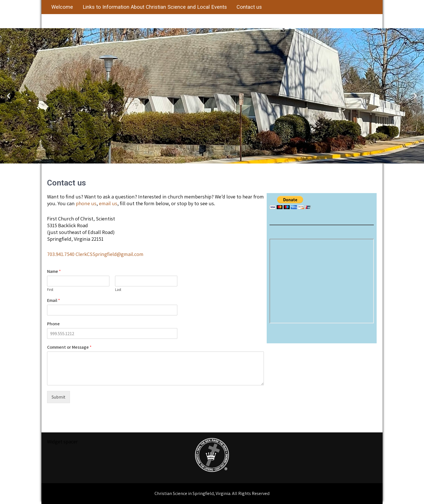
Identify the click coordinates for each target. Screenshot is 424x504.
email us (108, 203)
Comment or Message (69, 347)
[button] (9, 96)
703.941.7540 (61, 254)
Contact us (249, 7)
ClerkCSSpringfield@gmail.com (110, 254)
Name (54, 271)
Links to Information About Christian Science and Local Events (155, 7)
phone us (86, 203)
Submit (58, 397)
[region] (212, 96)
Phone (53, 324)
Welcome (62, 7)
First (50, 290)
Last (118, 290)
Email (54, 300)
